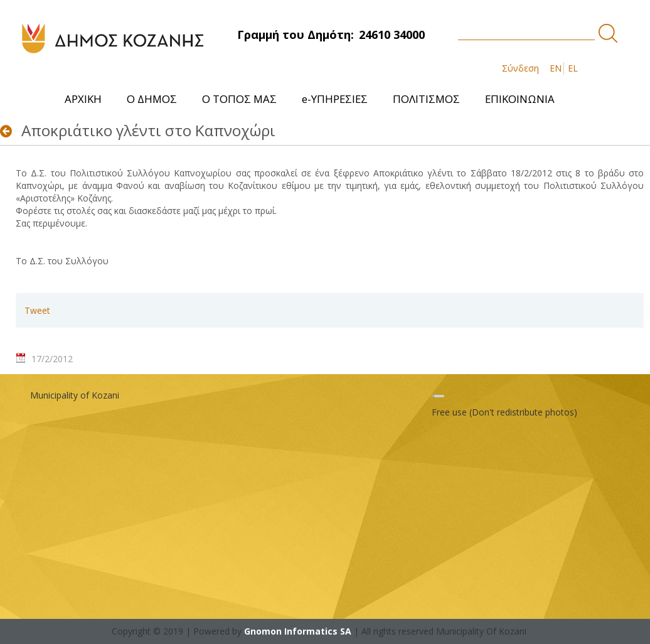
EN (556, 68)
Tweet (37, 310)
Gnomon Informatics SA (298, 631)
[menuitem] (83, 99)
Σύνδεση (520, 68)
